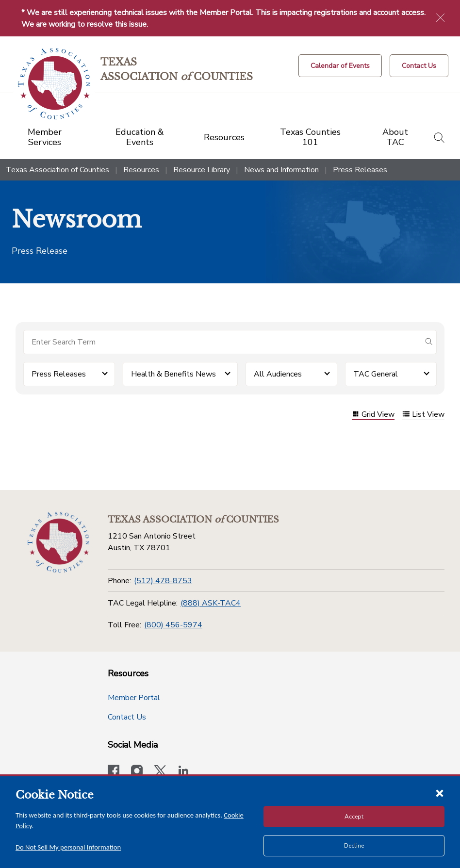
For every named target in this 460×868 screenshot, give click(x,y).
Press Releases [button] (59, 374)
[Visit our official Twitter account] (160, 772)
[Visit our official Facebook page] (114, 772)
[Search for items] (222, 342)
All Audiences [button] (278, 374)
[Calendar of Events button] (340, 66)
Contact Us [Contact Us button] (127, 717)
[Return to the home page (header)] (54, 84)
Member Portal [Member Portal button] (134, 698)
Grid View (373, 415)
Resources (141, 170)
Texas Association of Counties (57, 170)
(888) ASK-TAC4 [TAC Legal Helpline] (211, 603)
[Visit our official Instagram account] (137, 772)
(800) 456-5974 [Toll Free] (173, 625)
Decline (354, 846)
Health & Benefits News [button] (173, 374)
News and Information (281, 170)
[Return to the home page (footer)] (58, 542)
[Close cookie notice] (440, 793)
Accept (354, 817)
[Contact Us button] (419, 66)
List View (423, 415)
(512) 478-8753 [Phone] (163, 581)
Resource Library (202, 170)
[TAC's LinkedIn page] (183, 772)
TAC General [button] (376, 374)
